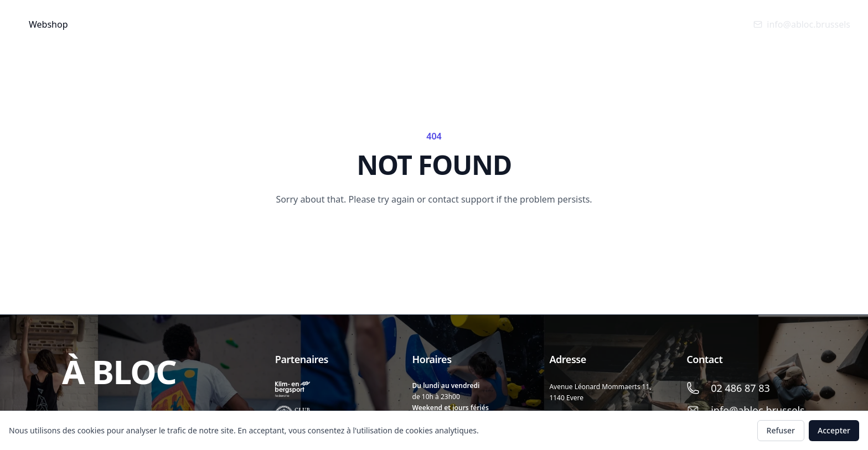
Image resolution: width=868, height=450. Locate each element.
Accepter (834, 430)
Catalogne (489, 24)
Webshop (48, 24)
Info (165, 24)
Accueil (112, 24)
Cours (223, 24)
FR (539, 24)
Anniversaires (294, 24)
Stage (355, 24)
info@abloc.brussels (802, 24)
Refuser (781, 430)
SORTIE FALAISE (417, 24)
